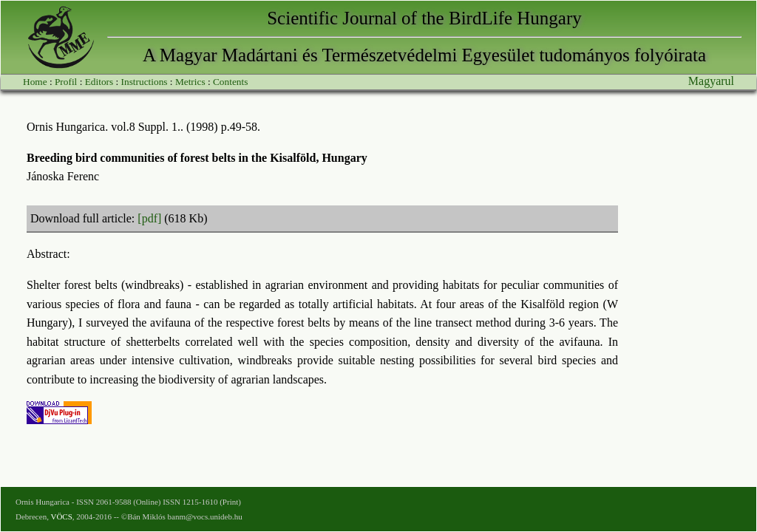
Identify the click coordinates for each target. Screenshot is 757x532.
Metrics (190, 82)
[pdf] (149, 218)
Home (35, 82)
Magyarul (711, 81)
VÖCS (61, 516)
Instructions (145, 82)
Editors (99, 82)
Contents (230, 82)
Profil (66, 82)
